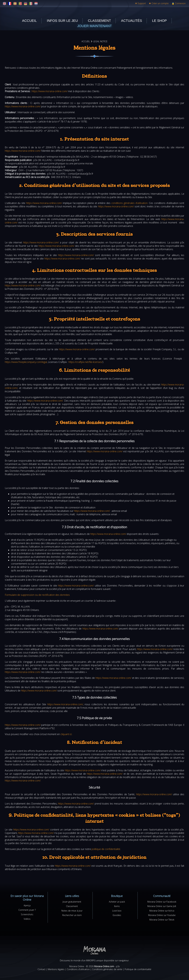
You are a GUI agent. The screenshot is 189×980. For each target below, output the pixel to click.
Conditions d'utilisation (78, 969)
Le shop (159, 21)
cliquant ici (66, 734)
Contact (42, 969)
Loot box (117, 911)
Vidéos (27, 919)
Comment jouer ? (27, 910)
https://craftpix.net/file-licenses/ (86, 362)
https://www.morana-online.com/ (50, 91)
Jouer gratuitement (72, 902)
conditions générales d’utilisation (129, 203)
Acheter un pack (117, 902)
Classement (99, 21)
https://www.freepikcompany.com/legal (26, 362)
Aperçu (27, 905)
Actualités (131, 21)
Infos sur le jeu (62, 21)
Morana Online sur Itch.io (162, 911)
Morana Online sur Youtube (162, 915)
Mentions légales (56, 969)
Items (117, 906)
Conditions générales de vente (107, 969)
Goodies (117, 915)
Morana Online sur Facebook (162, 902)
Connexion (179, 3)
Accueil (29, 21)
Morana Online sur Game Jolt (162, 906)
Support (141, 3)
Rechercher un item (72, 915)
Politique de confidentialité (138, 969)
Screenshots (27, 914)
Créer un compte (159, 3)
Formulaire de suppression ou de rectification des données (37, 595)
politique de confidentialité (106, 849)
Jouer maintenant (94, 26)
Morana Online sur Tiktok (162, 920)
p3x (118, 966)
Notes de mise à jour (72, 911)
